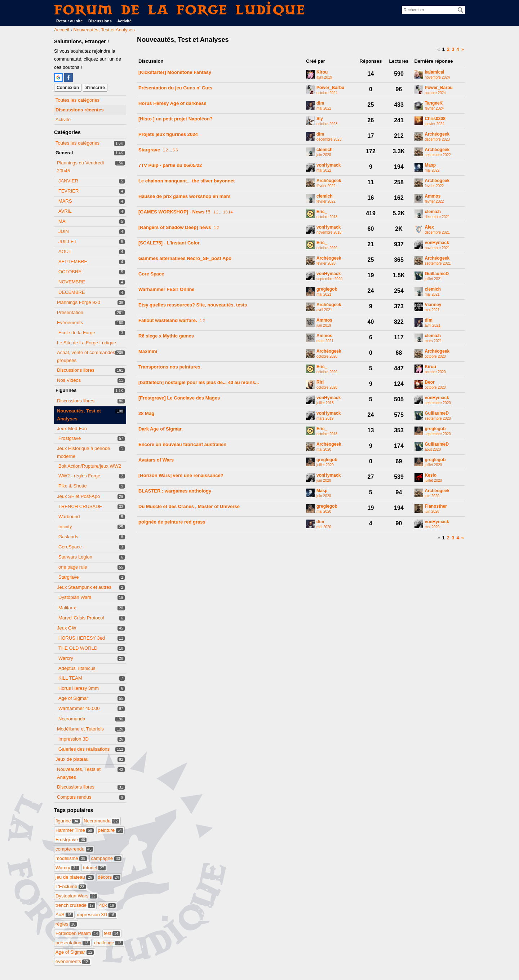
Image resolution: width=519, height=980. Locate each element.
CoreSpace (70, 547)
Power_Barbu (330, 88)
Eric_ (322, 212)
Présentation (70, 312)
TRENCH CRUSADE (80, 506)
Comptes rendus (74, 797)
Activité (124, 21)
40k (108, 905)
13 (225, 212)
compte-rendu (74, 849)
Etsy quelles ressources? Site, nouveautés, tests (193, 305)
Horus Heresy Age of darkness (172, 103)
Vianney (433, 305)
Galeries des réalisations (84, 749)
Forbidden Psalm (77, 933)
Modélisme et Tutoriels (80, 729)
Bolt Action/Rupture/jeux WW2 (90, 466)
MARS (65, 201)
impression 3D (96, 915)
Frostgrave (70, 438)
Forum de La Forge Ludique (180, 10)
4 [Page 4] (458, 49)
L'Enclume (71, 886)
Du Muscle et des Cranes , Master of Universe (189, 506)
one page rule (73, 567)
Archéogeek (437, 134)
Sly (320, 119)
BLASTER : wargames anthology (175, 491)
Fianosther (436, 506)
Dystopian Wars (75, 597)
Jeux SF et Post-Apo (78, 496)
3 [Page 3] (453, 49)
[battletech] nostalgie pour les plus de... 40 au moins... (199, 382)
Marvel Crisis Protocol (81, 618)
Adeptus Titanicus (77, 668)
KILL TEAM (70, 678)
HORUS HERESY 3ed (82, 638)
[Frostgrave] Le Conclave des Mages (179, 398)
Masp (431, 165)
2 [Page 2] (448, 49)
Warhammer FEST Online (167, 289)
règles (66, 924)
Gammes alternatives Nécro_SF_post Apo (185, 258)
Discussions (100, 21)
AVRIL (65, 211)
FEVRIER (68, 191)
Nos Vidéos (69, 380)
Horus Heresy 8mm (79, 688)
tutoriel (94, 868)
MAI (63, 221)
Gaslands (68, 537)
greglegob (327, 289)
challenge (108, 943)
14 (230, 212)
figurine (68, 821)
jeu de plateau (75, 877)
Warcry (66, 658)
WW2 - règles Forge (79, 476)
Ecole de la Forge (77, 333)
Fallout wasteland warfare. (168, 320)
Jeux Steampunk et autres (84, 587)
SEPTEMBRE (73, 262)
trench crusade (75, 905)
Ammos (433, 196)
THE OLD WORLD (78, 648)
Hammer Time (75, 830)
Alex (429, 227)
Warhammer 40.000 (79, 708)
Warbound (69, 517)
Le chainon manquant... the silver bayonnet (187, 181)
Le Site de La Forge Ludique (86, 343)
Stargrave (68, 577)
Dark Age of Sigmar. (161, 429)
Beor (430, 382)
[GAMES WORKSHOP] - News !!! (174, 212)
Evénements (70, 323)
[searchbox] (433, 10)
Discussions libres (76, 370)
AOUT (65, 251)
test (112, 933)
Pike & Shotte (73, 486)
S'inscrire (95, 88)
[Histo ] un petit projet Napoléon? (176, 119)
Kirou (322, 72)
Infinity (65, 527)
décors (109, 877)
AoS (64, 915)
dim (320, 103)
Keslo (431, 475)
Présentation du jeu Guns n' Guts (175, 88)
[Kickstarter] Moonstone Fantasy (175, 72)
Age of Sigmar (73, 698)
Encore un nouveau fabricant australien (182, 444)
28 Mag (146, 413)
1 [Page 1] (443, 49)
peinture (110, 830)
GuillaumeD (437, 274)
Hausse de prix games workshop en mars (185, 196)
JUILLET (68, 241)
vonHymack (329, 165)
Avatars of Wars (156, 460)
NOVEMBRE (72, 282)
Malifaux (67, 608)
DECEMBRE (72, 292)
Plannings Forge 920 (79, 302)
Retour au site (69, 21)
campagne (106, 858)
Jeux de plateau (72, 759)
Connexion (68, 88)
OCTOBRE (70, 272)
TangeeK (434, 103)
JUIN (64, 231)
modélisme (71, 858)
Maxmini (148, 351)
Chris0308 (435, 119)
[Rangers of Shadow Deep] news (175, 227)
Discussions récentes (80, 110)
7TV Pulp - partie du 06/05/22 (170, 165)
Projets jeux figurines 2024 (168, 134)
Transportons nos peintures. (170, 367)
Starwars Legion (75, 557)
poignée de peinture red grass (172, 522)
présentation (73, 943)
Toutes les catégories (77, 100)
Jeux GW (66, 628)
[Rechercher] (461, 10)
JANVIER (68, 181)
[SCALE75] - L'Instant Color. (170, 243)
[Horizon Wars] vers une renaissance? (181, 475)
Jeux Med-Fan (72, 429)
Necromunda (72, 719)
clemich (325, 150)
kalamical (435, 72)
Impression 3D (74, 739)
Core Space (151, 274)
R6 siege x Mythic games (166, 336)
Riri (320, 382)
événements (73, 961)
